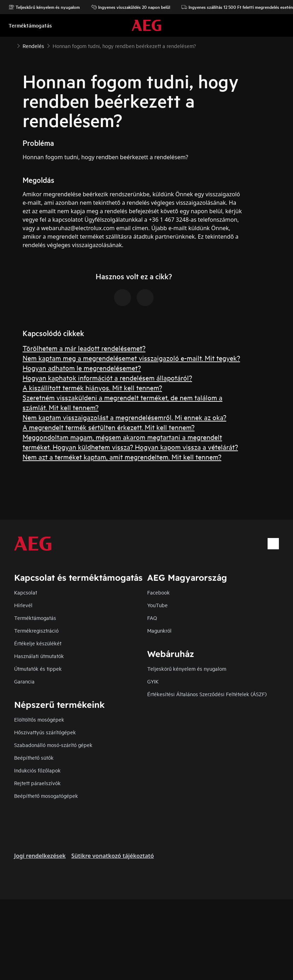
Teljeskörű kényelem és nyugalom (44, 7)
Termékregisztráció (36, 630)
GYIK (153, 681)
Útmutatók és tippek (38, 668)
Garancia (24, 681)
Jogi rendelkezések (40, 856)
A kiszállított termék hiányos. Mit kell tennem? (92, 387)
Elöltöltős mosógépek (39, 719)
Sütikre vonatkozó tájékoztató (113, 856)
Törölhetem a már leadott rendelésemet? (84, 348)
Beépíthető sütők (34, 757)
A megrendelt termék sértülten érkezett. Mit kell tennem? (109, 427)
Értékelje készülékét (38, 643)
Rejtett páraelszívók (37, 783)
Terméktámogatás (35, 618)
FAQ (152, 618)
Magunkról (159, 630)
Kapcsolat (26, 592)
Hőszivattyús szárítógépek (45, 732)
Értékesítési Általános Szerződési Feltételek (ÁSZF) (207, 694)
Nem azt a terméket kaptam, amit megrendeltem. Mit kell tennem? (122, 457)
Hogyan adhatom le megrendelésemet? (82, 368)
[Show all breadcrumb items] (11, 45)
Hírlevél (23, 605)
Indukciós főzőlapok (37, 770)
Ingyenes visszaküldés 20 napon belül (131, 7)
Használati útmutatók (39, 656)
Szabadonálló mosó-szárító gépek (53, 745)
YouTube (157, 605)
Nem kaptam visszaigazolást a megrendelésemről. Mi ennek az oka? (124, 417)
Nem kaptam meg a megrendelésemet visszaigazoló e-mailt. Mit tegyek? (131, 358)
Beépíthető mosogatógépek (46, 796)
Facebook (159, 592)
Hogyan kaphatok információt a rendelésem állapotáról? (107, 378)
